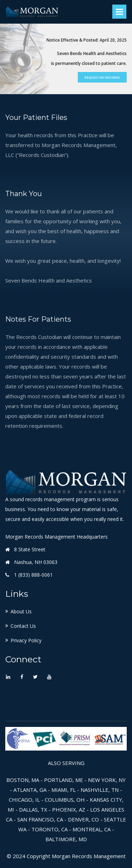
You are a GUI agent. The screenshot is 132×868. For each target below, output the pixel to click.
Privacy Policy (26, 640)
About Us (21, 611)
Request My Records (102, 77)
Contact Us (23, 626)
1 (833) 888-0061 (33, 575)
